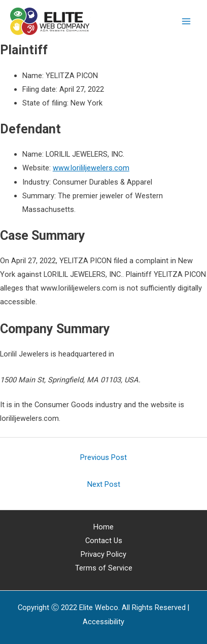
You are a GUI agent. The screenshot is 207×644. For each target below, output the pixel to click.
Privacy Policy (103, 554)
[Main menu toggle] (186, 21)
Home (103, 527)
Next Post (104, 484)
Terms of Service (104, 568)
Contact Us (104, 541)
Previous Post (103, 457)
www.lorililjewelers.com (91, 168)
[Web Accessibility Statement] (103, 622)
